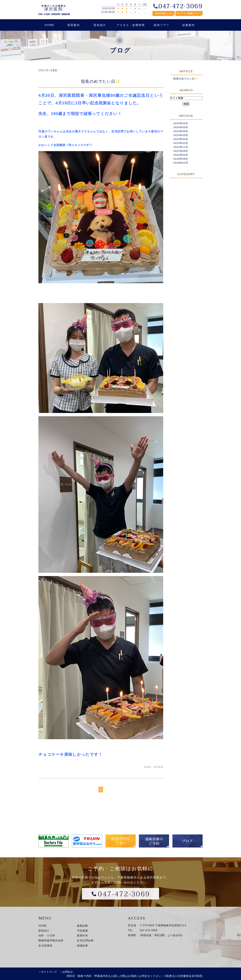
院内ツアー (162, 25)
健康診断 (82, 926)
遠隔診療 (82, 946)
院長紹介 (100, 25)
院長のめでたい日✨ (101, 81)
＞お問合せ (66, 972)
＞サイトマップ (48, 972)
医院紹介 (44, 931)
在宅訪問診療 (85, 940)
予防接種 (82, 931)
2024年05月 (181, 131)
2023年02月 (181, 143)
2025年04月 (181, 123)
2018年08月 (181, 159)
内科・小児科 (47, 936)
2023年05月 (181, 139)
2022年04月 (181, 155)
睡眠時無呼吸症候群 (51, 940)
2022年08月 (181, 151)
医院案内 (74, 25)
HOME (50, 25)
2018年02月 (181, 163)
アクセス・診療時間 (131, 25)
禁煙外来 (82, 936)
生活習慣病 (45, 946)
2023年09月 (181, 135)
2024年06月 (181, 127)
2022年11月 (181, 147)
